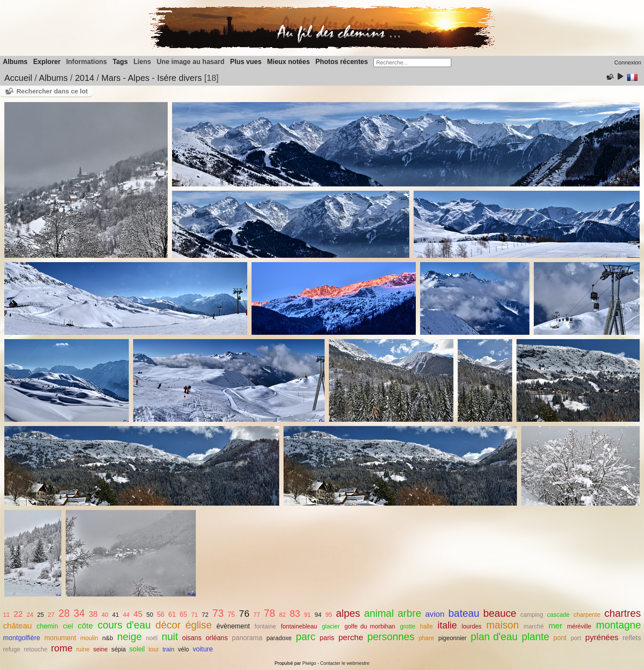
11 (6, 615)
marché (534, 626)
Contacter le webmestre (345, 663)
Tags (120, 62)
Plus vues (246, 62)
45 (138, 614)
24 (30, 615)
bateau (464, 613)
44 (126, 615)
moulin (89, 638)
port (576, 638)
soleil (137, 649)
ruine (83, 649)
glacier (331, 626)
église (199, 625)
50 (150, 615)
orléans (217, 638)
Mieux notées (289, 62)
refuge (12, 649)
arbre (410, 613)
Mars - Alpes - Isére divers (152, 78)
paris (327, 638)
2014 (84, 78)
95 (329, 615)
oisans (192, 638)
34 (79, 613)
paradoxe (279, 638)
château (18, 626)
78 (270, 613)
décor (168, 625)
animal (379, 613)
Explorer (47, 62)
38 (93, 614)
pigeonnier (453, 638)
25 (41, 615)
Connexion (628, 63)
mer (555, 626)
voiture (203, 649)
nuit (170, 637)
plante (536, 637)
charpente (587, 615)
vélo (184, 649)
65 (183, 614)
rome (62, 648)
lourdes (472, 626)
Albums (15, 62)
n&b (108, 638)
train (168, 649)
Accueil (18, 78)
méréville (579, 626)
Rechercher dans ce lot (52, 91)
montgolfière (22, 638)
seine (101, 649)
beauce (500, 613)
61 (172, 614)
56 (161, 614)
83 (295, 614)
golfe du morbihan (370, 626)
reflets (632, 638)
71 (194, 615)
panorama (247, 638)
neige (129, 637)
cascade (558, 615)
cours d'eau (124, 625)
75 (231, 614)
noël (152, 638)
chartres (623, 613)
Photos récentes (342, 62)
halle (427, 626)
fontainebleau (299, 626)
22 (18, 614)
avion (435, 614)
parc (306, 637)
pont (560, 638)
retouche (36, 649)
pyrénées (602, 637)
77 (257, 615)
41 (116, 615)
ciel (68, 626)
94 (318, 615)
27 (51, 615)
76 (244, 614)
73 (218, 613)
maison (502, 625)
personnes (391, 637)
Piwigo (309, 663)
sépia (119, 649)
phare (426, 638)
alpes (348, 613)
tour (153, 649)
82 (283, 615)
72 (205, 615)
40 (105, 615)
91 (307, 615)
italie (447, 625)
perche (351, 637)
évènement (233, 626)
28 (64, 613)
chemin (47, 626)
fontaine (265, 626)
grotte (408, 626)
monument (60, 638)
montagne (618, 625)
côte (85, 626)
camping (532, 615)
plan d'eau (494, 637)
